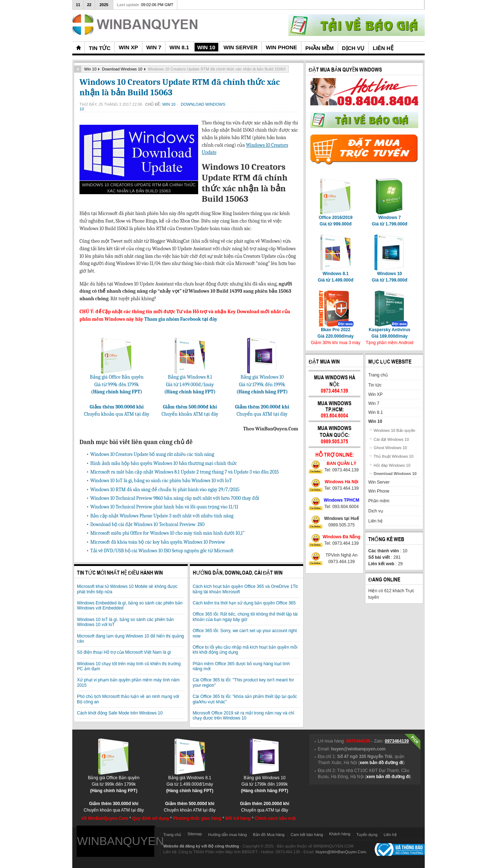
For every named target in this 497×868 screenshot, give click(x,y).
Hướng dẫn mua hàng (228, 835)
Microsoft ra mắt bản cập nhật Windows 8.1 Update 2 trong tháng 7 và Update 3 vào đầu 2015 (185, 472)
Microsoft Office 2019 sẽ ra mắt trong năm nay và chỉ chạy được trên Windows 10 (243, 716)
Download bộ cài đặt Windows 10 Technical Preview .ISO (147, 524)
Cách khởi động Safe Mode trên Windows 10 (120, 713)
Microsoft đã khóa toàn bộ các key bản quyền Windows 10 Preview (158, 542)
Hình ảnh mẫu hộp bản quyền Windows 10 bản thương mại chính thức (164, 463)
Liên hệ (390, 835)
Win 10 (90, 69)
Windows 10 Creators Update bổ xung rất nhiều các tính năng (152, 454)
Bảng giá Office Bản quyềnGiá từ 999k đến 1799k (117, 382)
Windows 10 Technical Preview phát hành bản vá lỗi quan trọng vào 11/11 (164, 507)
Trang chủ (172, 835)
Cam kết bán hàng (307, 835)
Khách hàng (340, 834)
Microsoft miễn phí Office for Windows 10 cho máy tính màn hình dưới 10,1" (167, 533)
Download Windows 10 (122, 69)
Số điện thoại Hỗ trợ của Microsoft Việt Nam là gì (124, 652)
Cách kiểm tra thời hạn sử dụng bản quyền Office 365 (244, 603)
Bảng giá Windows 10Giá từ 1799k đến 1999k (262, 382)
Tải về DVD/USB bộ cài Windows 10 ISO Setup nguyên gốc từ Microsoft (162, 551)
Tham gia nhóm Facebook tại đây (181, 319)
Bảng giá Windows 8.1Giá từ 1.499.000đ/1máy (190, 382)
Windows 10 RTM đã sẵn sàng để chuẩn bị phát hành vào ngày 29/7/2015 (165, 490)
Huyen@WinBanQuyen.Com (341, 852)
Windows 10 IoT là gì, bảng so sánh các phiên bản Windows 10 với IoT (161, 481)
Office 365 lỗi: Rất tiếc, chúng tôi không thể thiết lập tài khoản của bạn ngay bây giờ (245, 617)
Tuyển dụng (367, 835)
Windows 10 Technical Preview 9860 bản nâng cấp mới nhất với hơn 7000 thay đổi (175, 498)
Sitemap (195, 834)
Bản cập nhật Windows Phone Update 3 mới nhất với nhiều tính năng (162, 516)
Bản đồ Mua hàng (269, 835)
